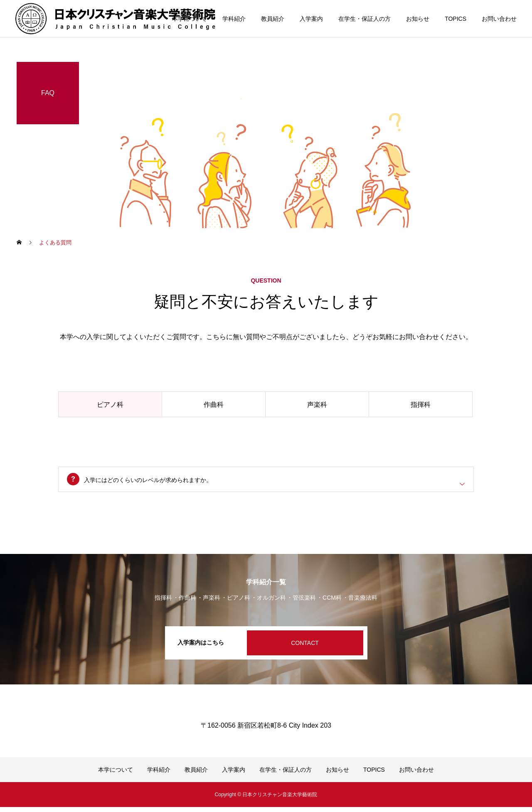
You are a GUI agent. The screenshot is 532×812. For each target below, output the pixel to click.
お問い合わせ (499, 19)
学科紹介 (234, 19)
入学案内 (311, 19)
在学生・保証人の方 (365, 19)
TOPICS (456, 19)
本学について (190, 19)
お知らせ (418, 19)
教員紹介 (273, 19)
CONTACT (305, 648)
